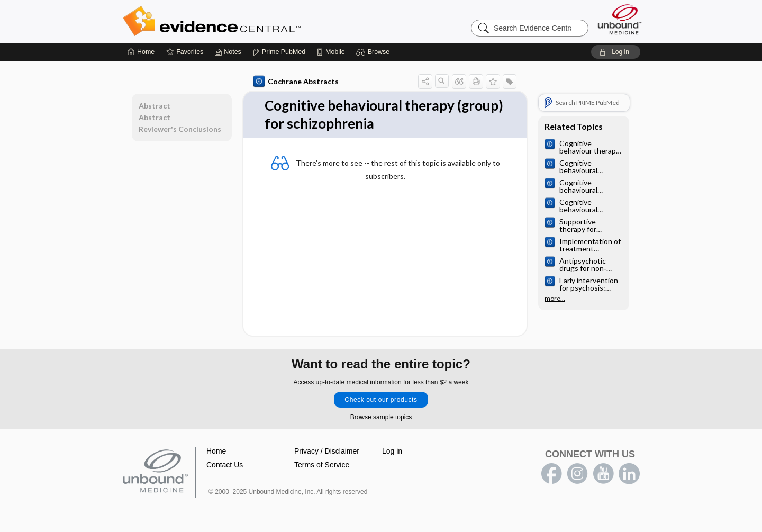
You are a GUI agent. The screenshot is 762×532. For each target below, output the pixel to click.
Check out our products (381, 400)
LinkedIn (629, 474)
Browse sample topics (381, 417)
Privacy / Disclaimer (327, 451)
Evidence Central (254, 21)
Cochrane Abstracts (296, 82)
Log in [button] (392, 451)
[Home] (141, 52)
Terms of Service (322, 465)
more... (555, 299)
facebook (551, 474)
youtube (603, 474)
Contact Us (225, 465)
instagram (577, 474)
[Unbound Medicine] (620, 19)
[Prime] (279, 52)
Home (216, 451)
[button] (374, 52)
